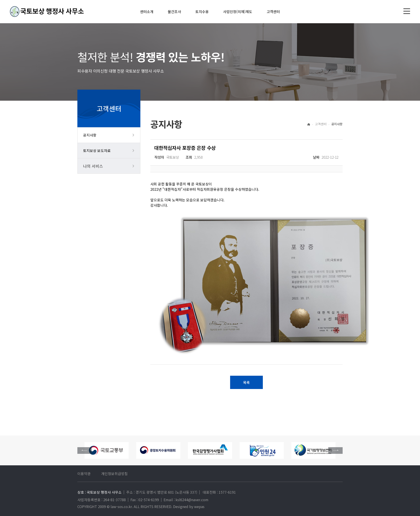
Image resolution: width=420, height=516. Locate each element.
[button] (335, 451)
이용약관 (84, 474)
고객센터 (273, 12)
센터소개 (147, 12)
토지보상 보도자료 (97, 150)
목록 (246, 382)
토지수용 (202, 12)
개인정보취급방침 (115, 474)
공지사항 (90, 135)
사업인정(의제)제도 (238, 12)
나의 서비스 (93, 166)
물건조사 (174, 12)
